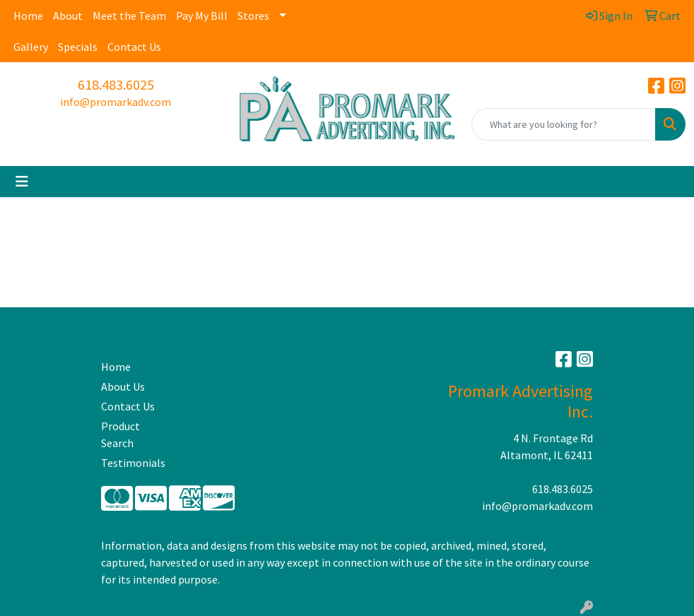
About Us (123, 386)
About (68, 16)
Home (28, 16)
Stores (253, 16)
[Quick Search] (564, 124)
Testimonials (133, 463)
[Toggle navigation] (22, 182)
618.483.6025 (116, 84)
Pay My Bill (202, 16)
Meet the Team (129, 16)
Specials (78, 47)
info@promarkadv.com (116, 102)
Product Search (120, 434)
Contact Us (134, 47)
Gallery (31, 47)
